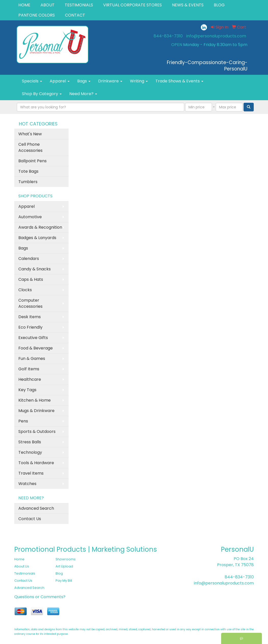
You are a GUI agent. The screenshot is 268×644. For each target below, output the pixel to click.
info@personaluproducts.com (216, 36)
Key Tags (27, 390)
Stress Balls (30, 442)
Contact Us (30, 519)
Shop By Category (42, 94)
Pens (23, 421)
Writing (139, 81)
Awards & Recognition (40, 227)
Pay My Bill (64, 581)
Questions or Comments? (40, 597)
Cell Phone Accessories (30, 147)
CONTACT (75, 15)
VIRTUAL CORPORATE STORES (132, 5)
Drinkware (110, 81)
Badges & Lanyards (37, 238)
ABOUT (48, 5)
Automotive (30, 217)
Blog (59, 573)
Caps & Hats (31, 279)
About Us (22, 566)
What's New (30, 134)
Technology (30, 452)
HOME (24, 5)
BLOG (219, 5)
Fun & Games (32, 358)
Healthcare (30, 379)
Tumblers (28, 182)
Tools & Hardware (36, 463)
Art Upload (64, 566)
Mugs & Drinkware (36, 411)
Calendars (29, 259)
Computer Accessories (30, 303)
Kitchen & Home (35, 400)
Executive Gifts (33, 338)
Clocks (25, 290)
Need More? (83, 94)
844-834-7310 (168, 36)
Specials (32, 81)
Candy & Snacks (35, 269)
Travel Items (31, 473)
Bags (84, 81)
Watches (27, 484)
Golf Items (29, 369)
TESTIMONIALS (79, 5)
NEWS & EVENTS (188, 5)
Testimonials (25, 573)
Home (19, 559)
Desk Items (30, 317)
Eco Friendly (30, 327)
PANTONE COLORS (37, 15)
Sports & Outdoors (37, 431)
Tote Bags (28, 171)
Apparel (60, 81)
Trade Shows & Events (179, 81)
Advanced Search (36, 508)
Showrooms (66, 559)
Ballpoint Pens (32, 161)
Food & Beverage (36, 348)
